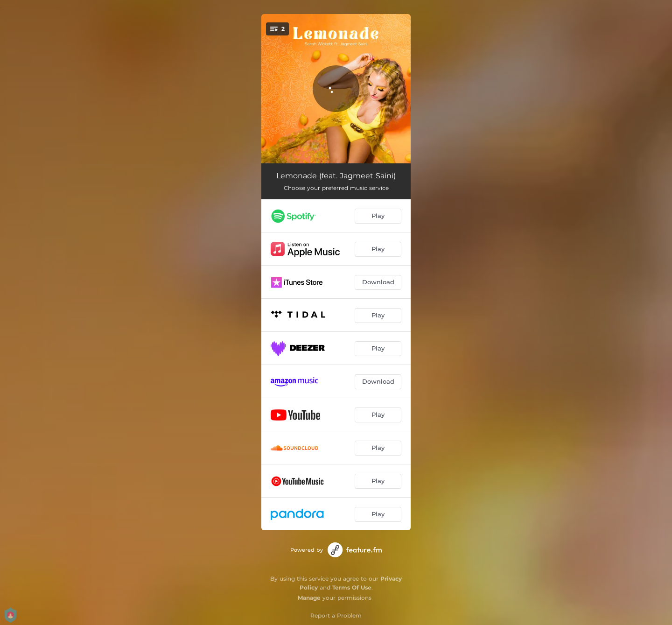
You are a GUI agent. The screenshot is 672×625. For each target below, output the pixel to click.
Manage (309, 598)
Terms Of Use (352, 587)
